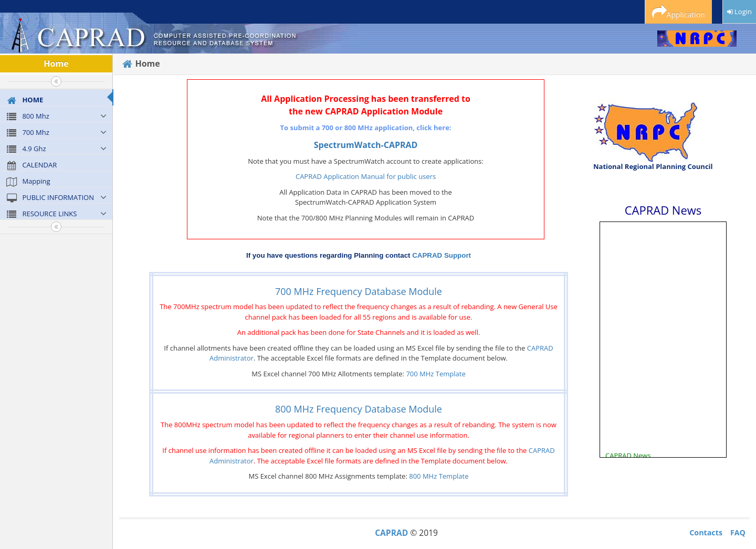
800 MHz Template (439, 476)
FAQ (738, 532)
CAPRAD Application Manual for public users (366, 176)
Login (739, 12)
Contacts (706, 532)
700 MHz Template (435, 374)
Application (679, 13)
